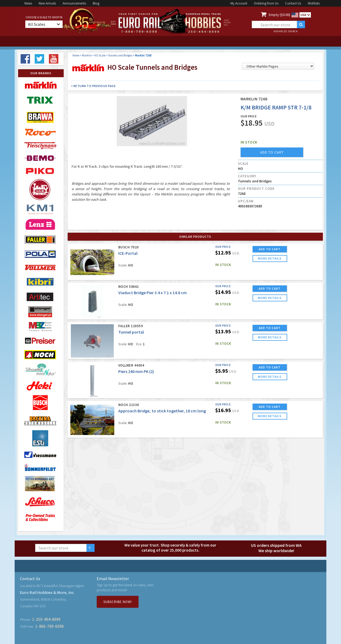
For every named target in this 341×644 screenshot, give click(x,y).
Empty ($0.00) (279, 15)
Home (76, 55)
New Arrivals (47, 3)
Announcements (74, 3)
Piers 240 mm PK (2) (136, 371)
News (28, 3)
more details (270, 258)
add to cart (272, 152)
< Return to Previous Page (93, 86)
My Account (239, 3)
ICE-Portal (128, 253)
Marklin (87, 55)
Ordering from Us (266, 3)
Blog (96, 3)
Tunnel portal (131, 332)
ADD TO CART (270, 249)
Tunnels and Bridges (120, 55)
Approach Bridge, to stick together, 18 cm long (162, 411)
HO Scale (100, 55)
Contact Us (293, 3)
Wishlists (314, 3)
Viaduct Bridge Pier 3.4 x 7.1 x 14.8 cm (153, 293)
